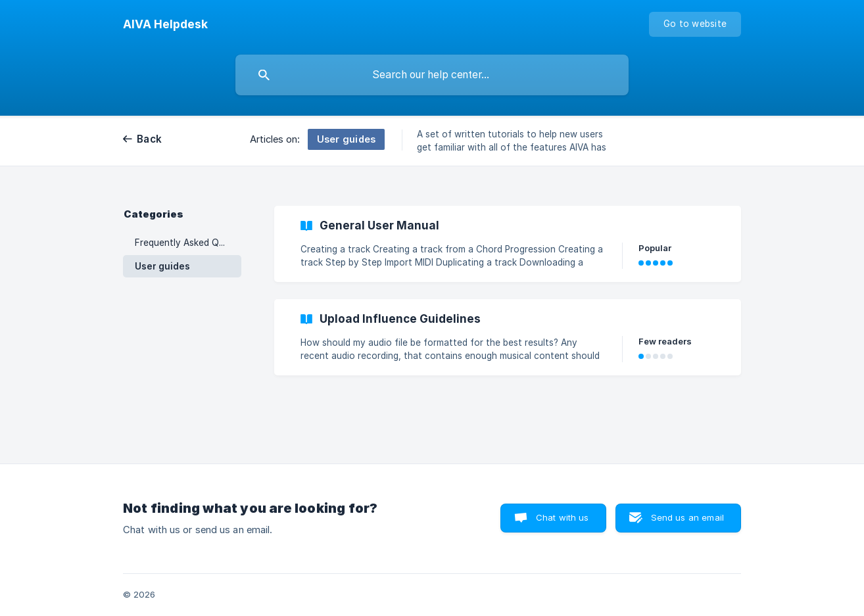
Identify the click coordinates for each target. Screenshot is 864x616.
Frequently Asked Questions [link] (188, 243)
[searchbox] (432, 75)
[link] (508, 244)
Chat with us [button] (563, 517)
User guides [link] (162, 266)
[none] (165, 24)
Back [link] (149, 139)
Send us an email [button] (687, 517)
